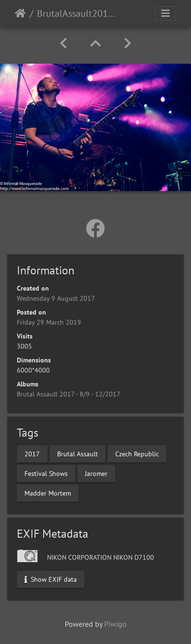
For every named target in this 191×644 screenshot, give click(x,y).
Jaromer (96, 474)
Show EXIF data (51, 579)
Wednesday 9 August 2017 (56, 298)
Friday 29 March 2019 (49, 322)
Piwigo (115, 624)
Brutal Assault (78, 454)
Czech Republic (137, 454)
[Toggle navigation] (166, 13)
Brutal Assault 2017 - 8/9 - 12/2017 (69, 394)
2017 (32, 454)
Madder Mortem (48, 493)
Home (20, 13)
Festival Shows (46, 474)
